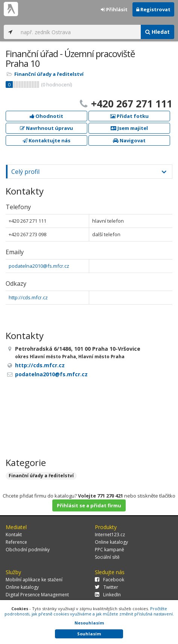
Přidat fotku (129, 116)
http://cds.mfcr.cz (28, 297)
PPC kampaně (110, 550)
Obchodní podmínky (28, 550)
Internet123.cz (110, 535)
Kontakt (14, 535)
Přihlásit (114, 9)
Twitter (106, 587)
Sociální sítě (107, 557)
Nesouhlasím (89, 623)
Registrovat (153, 9)
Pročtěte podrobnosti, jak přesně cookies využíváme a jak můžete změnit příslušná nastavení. (89, 611)
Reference (16, 542)
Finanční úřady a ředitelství (49, 74)
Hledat (157, 32)
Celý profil (25, 172)
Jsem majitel (129, 128)
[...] (79, 32)
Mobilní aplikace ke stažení (34, 580)
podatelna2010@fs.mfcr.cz (39, 266)
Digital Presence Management (37, 595)
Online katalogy (111, 542)
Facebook (110, 580)
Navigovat (129, 140)
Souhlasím (89, 634)
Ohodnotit (46, 116)
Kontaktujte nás (46, 140)
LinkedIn (108, 595)
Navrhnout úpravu (46, 128)
